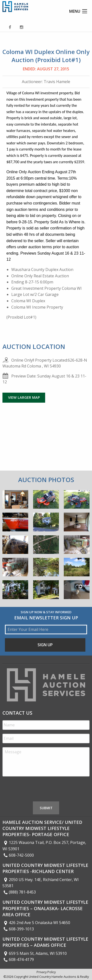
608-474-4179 (18, 959)
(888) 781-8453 (19, 892)
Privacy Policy (46, 972)
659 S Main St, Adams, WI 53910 (35, 953)
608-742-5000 (18, 855)
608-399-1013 (18, 929)
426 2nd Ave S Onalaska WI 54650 (36, 923)
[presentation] (40, 790)
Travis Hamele (57, 82)
